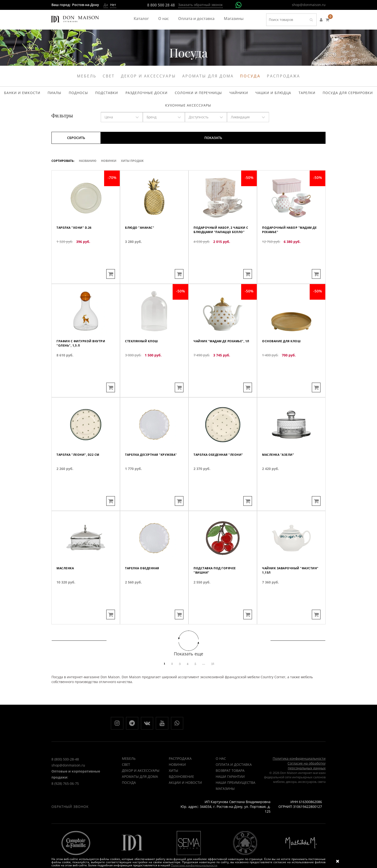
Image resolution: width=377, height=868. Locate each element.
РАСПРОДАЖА (180, 768)
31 (213, 670)
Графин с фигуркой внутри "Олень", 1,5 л (85, 368)
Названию (88, 168)
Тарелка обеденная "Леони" (222, 479)
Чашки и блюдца (262, 95)
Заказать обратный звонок (200, 5)
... (204, 670)
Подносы (91, 95)
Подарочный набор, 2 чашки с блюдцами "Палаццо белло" (216, 257)
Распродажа (283, 76)
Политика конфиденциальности (299, 768)
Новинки (109, 168)
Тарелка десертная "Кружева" (144, 481)
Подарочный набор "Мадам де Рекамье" (291, 254)
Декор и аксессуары (148, 76)
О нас (163, 19)
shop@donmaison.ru (309, 5)
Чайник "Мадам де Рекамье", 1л (213, 368)
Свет (109, 76)
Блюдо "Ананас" (142, 252)
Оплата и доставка (196, 19)
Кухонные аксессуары (188, 110)
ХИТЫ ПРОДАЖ (132, 168)
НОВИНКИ (177, 774)
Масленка (67, 592)
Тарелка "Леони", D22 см (81, 479)
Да (106, 5)
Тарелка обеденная (145, 592)
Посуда (250, 76)
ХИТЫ (173, 780)
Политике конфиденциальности (194, 865)
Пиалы (71, 95)
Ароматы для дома (208, 76)
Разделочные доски (151, 95)
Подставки (116, 95)
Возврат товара (230, 780)
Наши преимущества (236, 792)
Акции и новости (185, 792)
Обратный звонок (70, 816)
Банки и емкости (43, 95)
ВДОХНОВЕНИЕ (181, 786)
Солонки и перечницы (197, 95)
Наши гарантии (230, 786)
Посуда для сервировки (328, 95)
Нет (113, 5)
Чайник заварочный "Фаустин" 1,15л (284, 595)
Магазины (234, 19)
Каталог (141, 19)
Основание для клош (284, 365)
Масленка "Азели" (281, 479)
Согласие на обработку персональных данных (307, 775)
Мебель (87, 76)
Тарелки (292, 95)
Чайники (232, 95)
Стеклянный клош (144, 365)
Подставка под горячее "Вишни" (218, 595)
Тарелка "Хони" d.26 (77, 252)
